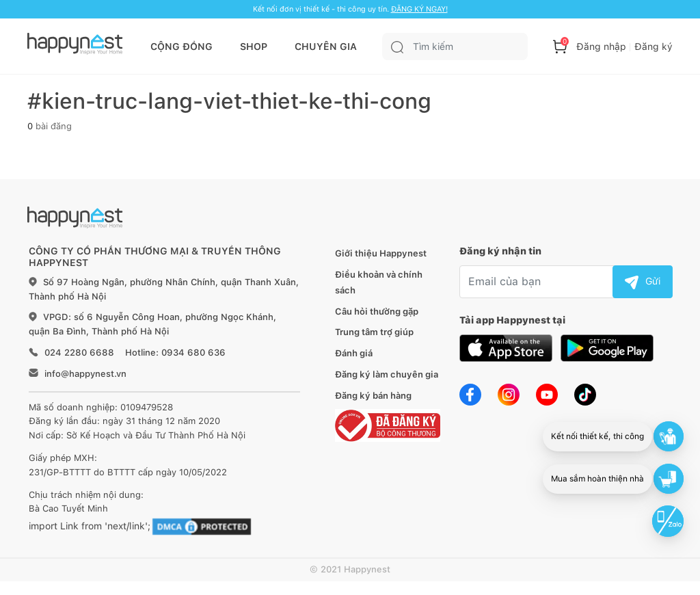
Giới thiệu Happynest (381, 253)
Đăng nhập (601, 47)
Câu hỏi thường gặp (377, 312)
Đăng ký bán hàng (373, 396)
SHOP (254, 47)
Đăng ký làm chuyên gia (387, 374)
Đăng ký (654, 47)
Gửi (643, 281)
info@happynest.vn (85, 374)
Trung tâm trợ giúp (374, 332)
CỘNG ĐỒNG (181, 47)
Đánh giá (354, 353)
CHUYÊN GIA (326, 47)
